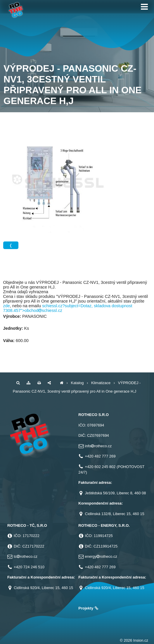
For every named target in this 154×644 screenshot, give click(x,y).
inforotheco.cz (98, 446)
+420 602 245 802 (100, 467)
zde (7, 306)
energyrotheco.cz (101, 556)
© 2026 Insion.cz (134, 640)
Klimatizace (101, 383)
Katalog (77, 383)
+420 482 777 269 (100, 456)
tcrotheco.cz (26, 556)
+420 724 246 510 (29, 567)
